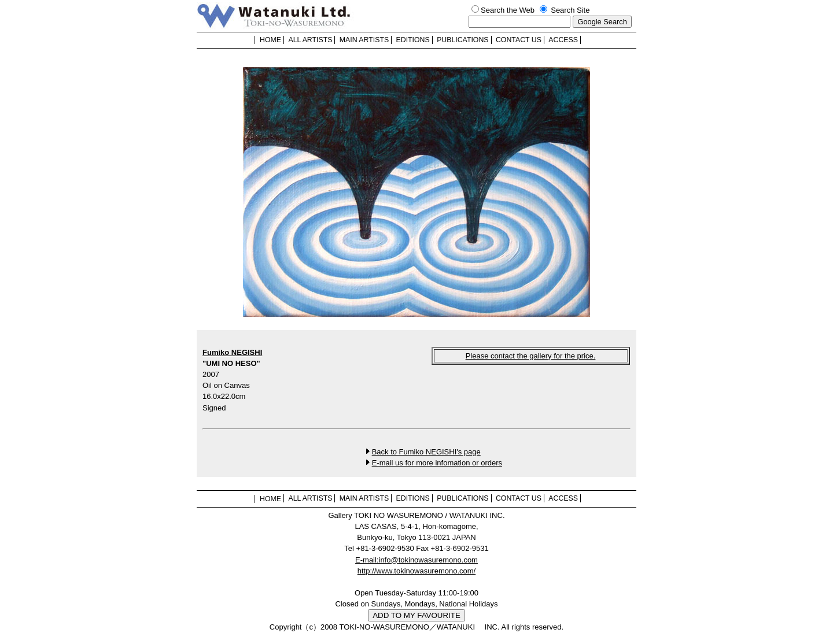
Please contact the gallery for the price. (531, 356)
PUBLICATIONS (462, 40)
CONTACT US (519, 40)
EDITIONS (413, 40)
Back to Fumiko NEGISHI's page (426, 452)
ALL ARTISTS (310, 40)
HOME (270, 40)
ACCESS (563, 40)
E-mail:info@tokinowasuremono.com (417, 560)
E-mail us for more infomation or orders (437, 463)
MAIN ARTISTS (364, 40)
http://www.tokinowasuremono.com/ (417, 571)
